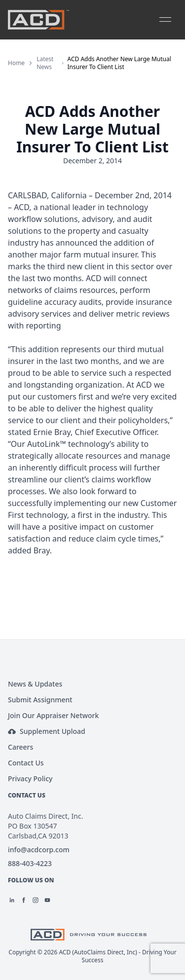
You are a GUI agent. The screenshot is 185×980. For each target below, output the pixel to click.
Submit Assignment (40, 700)
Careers (20, 747)
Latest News (45, 63)
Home (16, 63)
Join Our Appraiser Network (53, 715)
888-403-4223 (30, 863)
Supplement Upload (47, 731)
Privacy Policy (30, 779)
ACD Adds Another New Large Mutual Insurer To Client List (119, 63)
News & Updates (35, 684)
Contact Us (26, 763)
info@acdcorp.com (39, 850)
